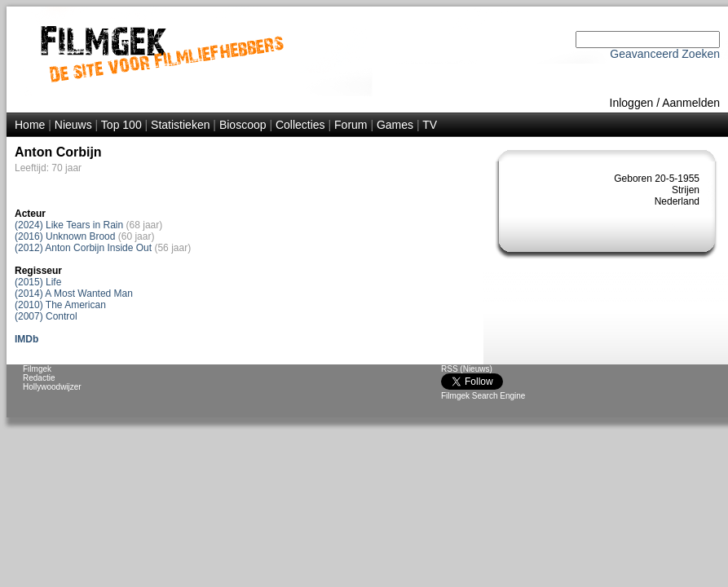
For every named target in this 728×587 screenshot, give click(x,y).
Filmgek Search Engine (483, 396)
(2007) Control (46, 316)
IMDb (26, 339)
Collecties (300, 125)
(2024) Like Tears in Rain (69, 225)
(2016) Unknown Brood (65, 236)
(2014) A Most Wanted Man (74, 293)
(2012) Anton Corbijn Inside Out (83, 248)
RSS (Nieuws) (467, 369)
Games (395, 125)
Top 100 (121, 125)
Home (30, 125)
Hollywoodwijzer (52, 387)
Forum (351, 125)
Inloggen (632, 103)
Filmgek (37, 369)
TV (430, 125)
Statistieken (180, 125)
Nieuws (73, 125)
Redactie (39, 378)
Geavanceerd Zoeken (665, 54)
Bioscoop (243, 125)
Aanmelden (691, 103)
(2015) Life (38, 282)
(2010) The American (60, 305)
